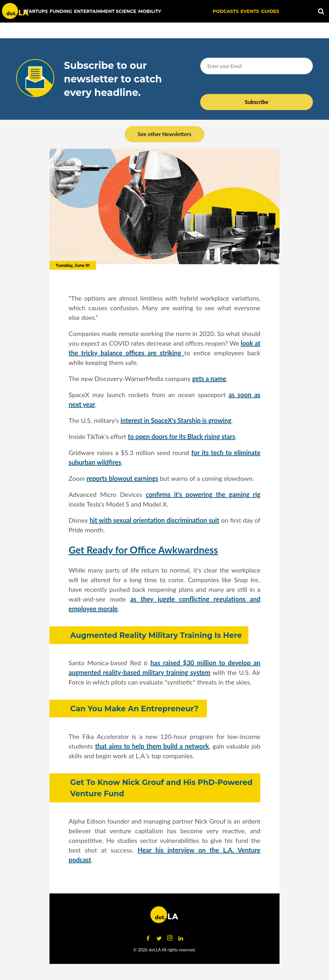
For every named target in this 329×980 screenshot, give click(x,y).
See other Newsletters (164, 134)
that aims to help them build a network (152, 746)
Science (126, 11)
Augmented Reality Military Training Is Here (156, 635)
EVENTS (250, 11)
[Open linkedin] (181, 938)
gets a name (209, 378)
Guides (270, 11)
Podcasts (226, 11)
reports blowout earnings (122, 478)
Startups (36, 11)
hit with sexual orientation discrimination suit (154, 520)
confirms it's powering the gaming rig (203, 494)
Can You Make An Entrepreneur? (135, 709)
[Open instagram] (170, 938)
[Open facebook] (148, 938)
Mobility (150, 11)
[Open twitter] (159, 938)
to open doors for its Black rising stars (182, 436)
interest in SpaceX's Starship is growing (176, 420)
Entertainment (94, 11)
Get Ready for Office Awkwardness (143, 550)
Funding (61, 11)
